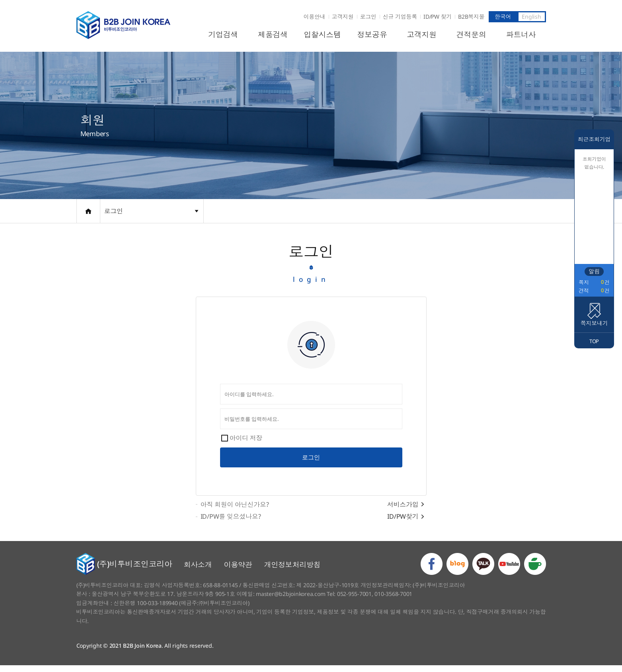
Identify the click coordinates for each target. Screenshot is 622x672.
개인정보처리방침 (292, 571)
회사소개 (198, 571)
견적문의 (471, 35)
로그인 (368, 17)
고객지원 (343, 17)
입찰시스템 (322, 35)
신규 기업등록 (400, 17)
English (531, 17)
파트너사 (521, 35)
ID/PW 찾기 (438, 17)
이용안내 (315, 17)
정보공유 (372, 35)
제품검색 (273, 35)
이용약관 (238, 571)
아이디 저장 (246, 442)
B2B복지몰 (471, 17)
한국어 (503, 17)
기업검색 (223, 35)
